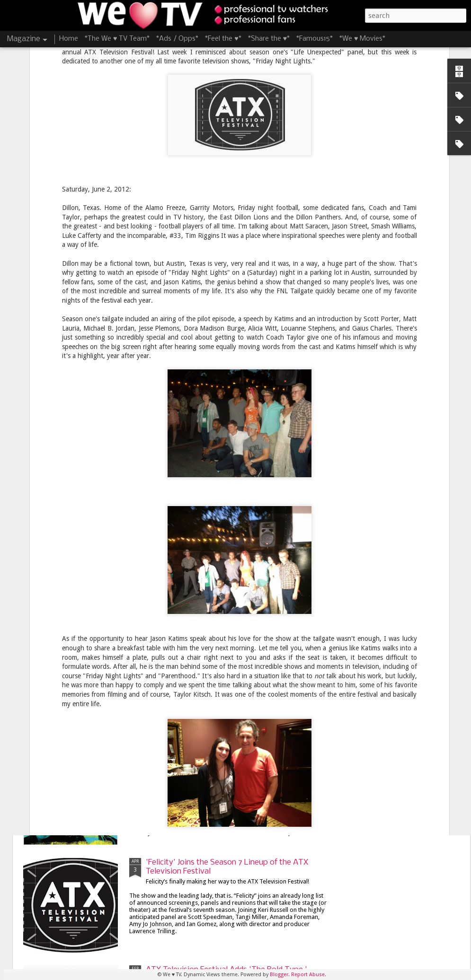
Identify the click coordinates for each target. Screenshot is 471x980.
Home (69, 39)
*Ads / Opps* (177, 39)
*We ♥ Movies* (362, 39)
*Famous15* (315, 39)
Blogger (279, 975)
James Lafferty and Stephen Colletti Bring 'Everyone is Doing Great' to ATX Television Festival (223, 764)
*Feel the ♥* (223, 39)
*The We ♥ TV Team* (117, 39)
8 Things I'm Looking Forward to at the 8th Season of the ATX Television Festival (223, 545)
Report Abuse (308, 975)
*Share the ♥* (269, 39)
